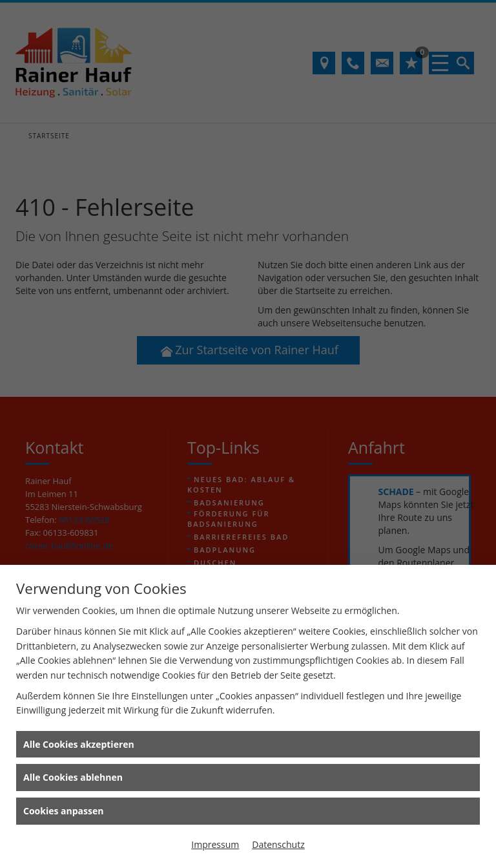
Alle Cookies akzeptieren (79, 744)
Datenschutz (278, 844)
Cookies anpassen (63, 811)
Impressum (215, 844)
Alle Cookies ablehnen (73, 777)
